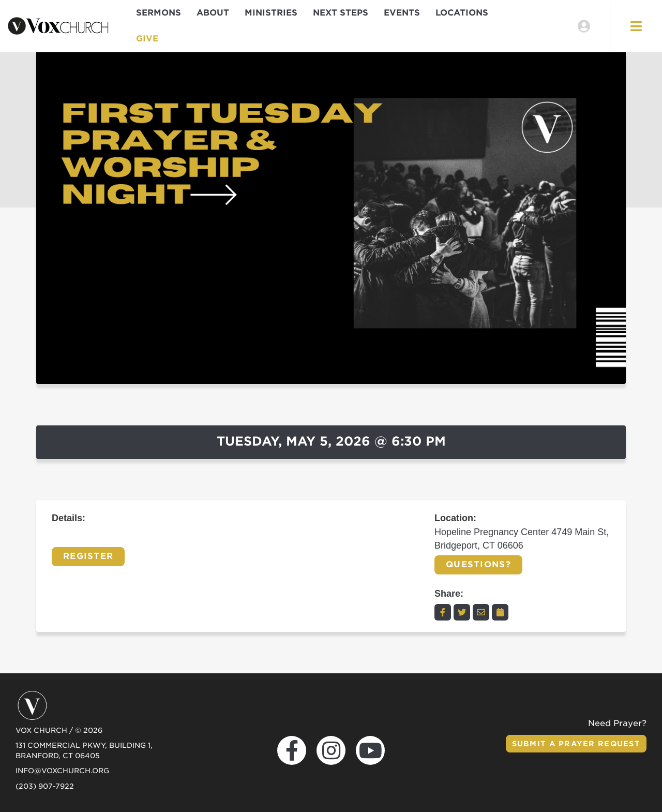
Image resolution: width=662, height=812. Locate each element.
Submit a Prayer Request (576, 744)
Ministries (271, 13)
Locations (462, 13)
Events (402, 13)
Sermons (159, 13)
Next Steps (341, 13)
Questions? (478, 564)
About (213, 13)
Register (88, 556)
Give (147, 39)
